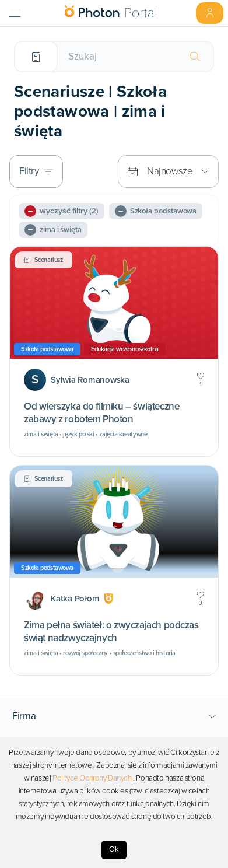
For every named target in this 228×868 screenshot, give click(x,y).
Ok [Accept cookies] (114, 849)
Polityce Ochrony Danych (92, 778)
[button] (114, 716)
